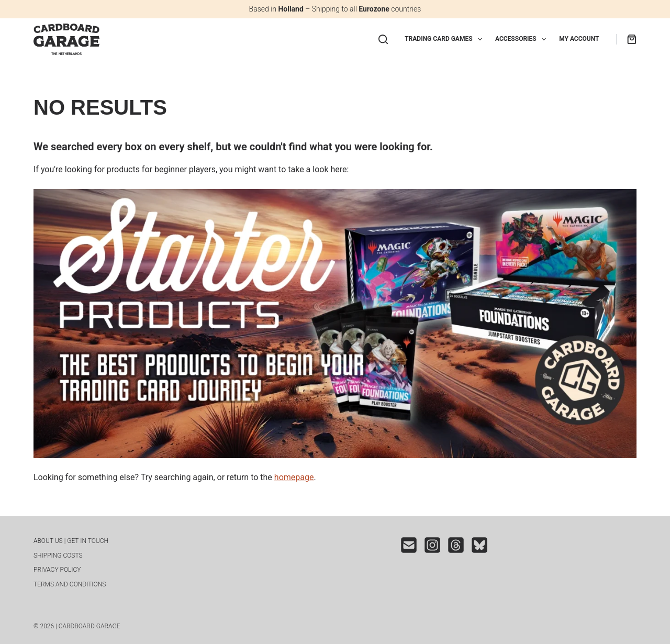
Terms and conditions (70, 584)
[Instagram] (432, 545)
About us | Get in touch (71, 541)
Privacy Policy (57, 570)
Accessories (523, 39)
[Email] (409, 545)
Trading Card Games (445, 39)
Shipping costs (58, 556)
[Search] (383, 39)
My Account (579, 39)
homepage (294, 477)
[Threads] (456, 545)
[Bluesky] (479, 545)
